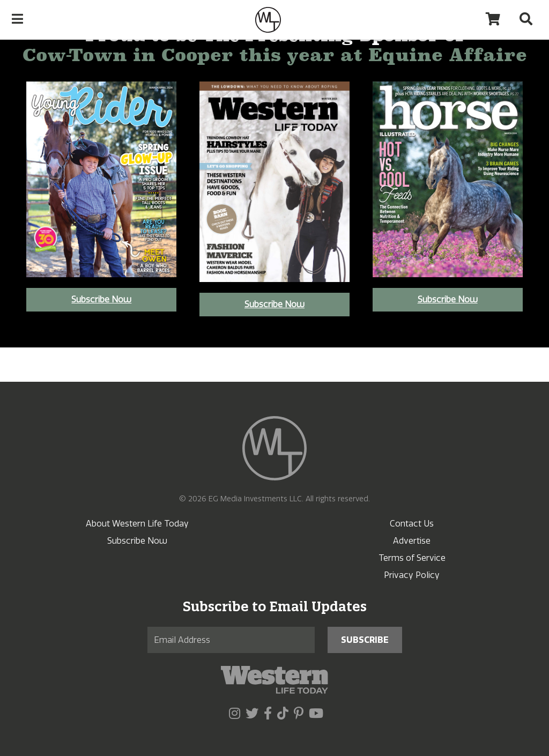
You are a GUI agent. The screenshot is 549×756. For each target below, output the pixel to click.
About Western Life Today (137, 524)
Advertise (412, 541)
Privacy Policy (412, 575)
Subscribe (365, 640)
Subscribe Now (101, 299)
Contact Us (412, 524)
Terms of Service (412, 558)
